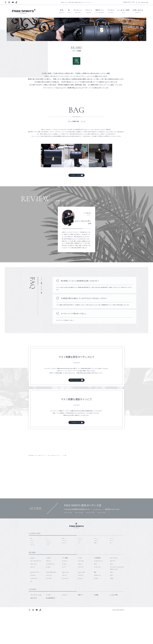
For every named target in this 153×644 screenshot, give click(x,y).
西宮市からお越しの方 (70, 531)
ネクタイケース (66, 573)
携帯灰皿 (96, 573)
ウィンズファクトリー (36, 592)
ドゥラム (64, 595)
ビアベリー (113, 592)
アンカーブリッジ (98, 592)
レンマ (64, 598)
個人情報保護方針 (51, 629)
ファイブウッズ (50, 595)
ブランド (89, 12)
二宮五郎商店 (97, 589)
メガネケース (97, 569)
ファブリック (97, 598)
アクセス (111, 12)
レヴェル (48, 598)
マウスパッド (113, 569)
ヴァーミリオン (114, 589)
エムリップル (81, 603)
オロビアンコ (97, 607)
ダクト (112, 607)
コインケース (81, 566)
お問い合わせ (138, 12)
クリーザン (49, 610)
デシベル (80, 610)
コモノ (112, 603)
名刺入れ (64, 566)
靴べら (112, 573)
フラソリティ (34, 595)
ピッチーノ (65, 592)
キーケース (113, 566)
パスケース (49, 569)
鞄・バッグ (130, 460)
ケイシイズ (49, 607)
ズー (31, 613)
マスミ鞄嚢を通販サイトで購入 (74, 431)
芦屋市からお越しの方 (120, 531)
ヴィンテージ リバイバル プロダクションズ (117, 599)
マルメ (112, 595)
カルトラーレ (65, 603)
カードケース (34, 569)
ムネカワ (48, 589)
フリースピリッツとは (23, 460)
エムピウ (33, 589)
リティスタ (81, 592)
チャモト (96, 610)
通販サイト (100, 12)
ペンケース (81, 569)
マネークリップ (34, 576)
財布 (62, 12)
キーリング (49, 576)
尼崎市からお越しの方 (87, 531)
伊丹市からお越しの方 (103, 531)
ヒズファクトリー (35, 603)
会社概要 (96, 626)
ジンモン (80, 589)
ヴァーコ (64, 607)
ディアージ (81, 607)
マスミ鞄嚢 (65, 589)
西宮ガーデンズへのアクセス (74, 387)
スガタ (112, 610)
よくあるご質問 (123, 12)
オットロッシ (65, 610)
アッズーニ (33, 607)
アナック (48, 592)
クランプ (33, 598)
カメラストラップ (51, 573)
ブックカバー (34, 573)
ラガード (80, 595)
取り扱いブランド (59, 460)
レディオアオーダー (51, 603)
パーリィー (81, 598)
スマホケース (97, 566)
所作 (95, 603)
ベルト (80, 573)
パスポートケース (67, 569)
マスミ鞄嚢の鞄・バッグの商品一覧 (76, 176)
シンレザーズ (34, 610)
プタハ (96, 595)
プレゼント (78, 12)
